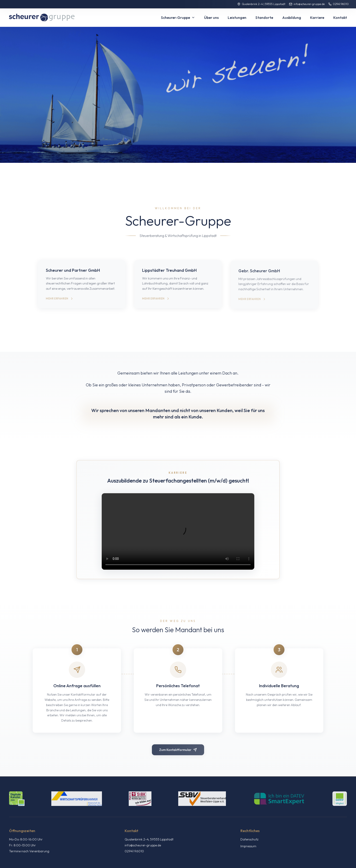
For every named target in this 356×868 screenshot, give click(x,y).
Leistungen (237, 18)
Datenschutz (249, 839)
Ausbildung (292, 18)
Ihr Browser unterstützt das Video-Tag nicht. (178, 531)
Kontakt (340, 18)
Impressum (248, 846)
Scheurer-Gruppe (178, 18)
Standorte (264, 18)
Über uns (211, 18)
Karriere (317, 18)
